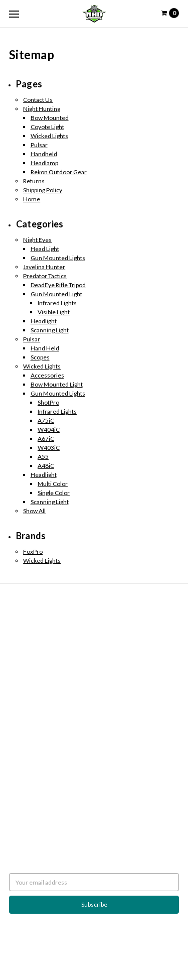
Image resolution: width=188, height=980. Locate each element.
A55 (43, 457)
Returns (34, 181)
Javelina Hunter (44, 267)
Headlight (44, 321)
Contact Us (38, 100)
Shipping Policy (43, 190)
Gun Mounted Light (56, 294)
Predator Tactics (45, 276)
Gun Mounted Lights (58, 258)
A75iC (46, 420)
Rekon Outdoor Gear (59, 172)
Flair (149, 948)
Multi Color (53, 484)
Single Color (54, 493)
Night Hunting (42, 109)
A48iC (46, 466)
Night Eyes (37, 240)
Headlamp (44, 163)
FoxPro (33, 552)
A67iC (46, 439)
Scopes (40, 357)
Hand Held (45, 348)
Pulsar (39, 145)
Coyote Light (47, 127)
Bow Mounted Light (57, 384)
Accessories (47, 375)
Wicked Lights (49, 136)
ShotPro (48, 402)
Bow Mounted (50, 118)
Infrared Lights (57, 303)
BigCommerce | (87, 948)
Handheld (44, 154)
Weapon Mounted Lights (42, 760)
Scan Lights (24, 751)
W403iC (49, 448)
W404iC (49, 430)
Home (32, 199)
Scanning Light (50, 330)
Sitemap (20, 656)
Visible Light (54, 312)
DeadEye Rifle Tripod (58, 285)
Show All (34, 511)
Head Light (45, 249)
